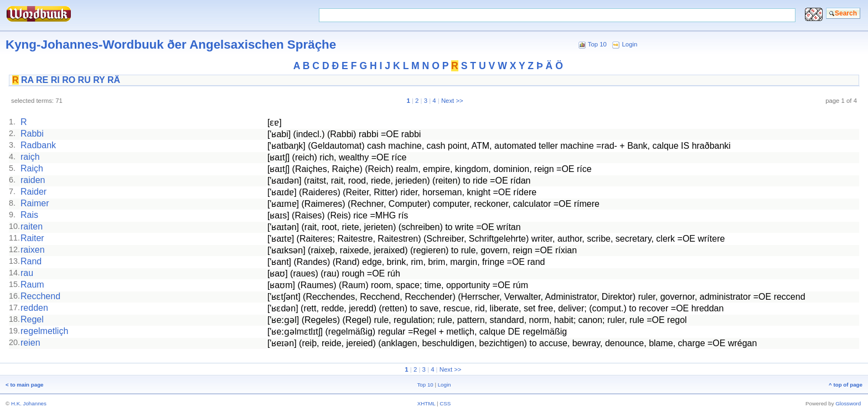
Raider (33, 192)
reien (30, 343)
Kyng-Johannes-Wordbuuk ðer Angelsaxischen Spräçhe (171, 45)
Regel (32, 319)
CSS (445, 403)
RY (99, 80)
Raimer (35, 203)
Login (630, 44)
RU (84, 80)
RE (42, 80)
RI (55, 80)
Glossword (848, 403)
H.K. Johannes (29, 403)
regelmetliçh (44, 331)
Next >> (452, 101)
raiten (32, 226)
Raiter (32, 238)
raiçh (30, 157)
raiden (33, 180)
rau (27, 273)
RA (27, 80)
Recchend (40, 296)
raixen (33, 250)
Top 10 (597, 44)
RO (69, 80)
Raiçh (32, 168)
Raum (32, 285)
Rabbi (32, 134)
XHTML (427, 403)
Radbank (38, 145)
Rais (29, 215)
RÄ (114, 80)
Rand (31, 261)
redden (34, 308)
